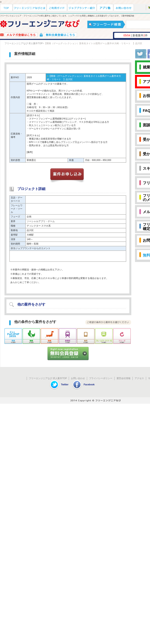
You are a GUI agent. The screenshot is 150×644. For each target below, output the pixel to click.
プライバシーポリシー (101, 378)
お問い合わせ (78, 378)
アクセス (139, 378)
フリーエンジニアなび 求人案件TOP (24, 43)
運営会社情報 (124, 378)
